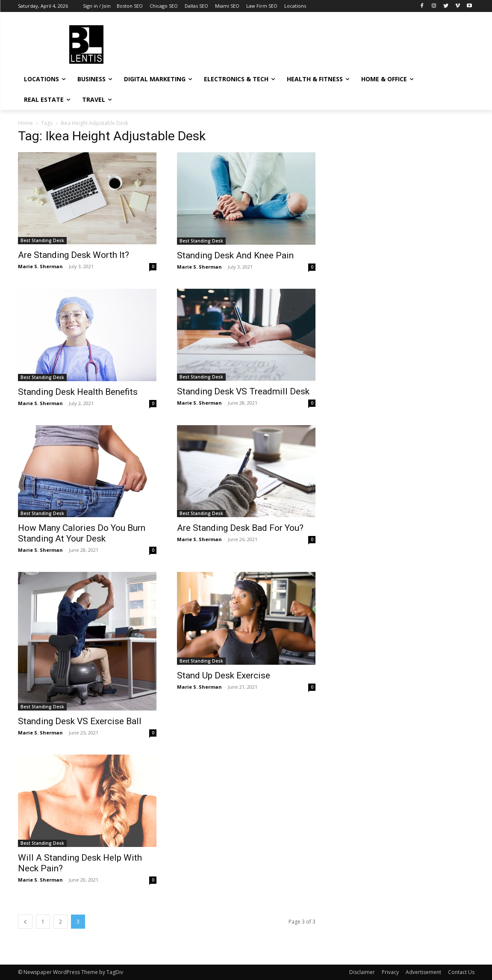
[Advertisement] (310, 43)
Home (25, 123)
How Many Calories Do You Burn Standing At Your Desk (82, 533)
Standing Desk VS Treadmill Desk (243, 391)
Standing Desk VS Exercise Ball (80, 721)
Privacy (390, 972)
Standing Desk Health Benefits (78, 392)
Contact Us (461, 972)
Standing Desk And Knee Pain (235, 255)
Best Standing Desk (42, 240)
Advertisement (423, 972)
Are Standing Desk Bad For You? (240, 528)
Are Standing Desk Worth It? (74, 255)
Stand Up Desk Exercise (224, 675)
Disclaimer (362, 972)
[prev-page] (25, 922)
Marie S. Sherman (40, 266)
